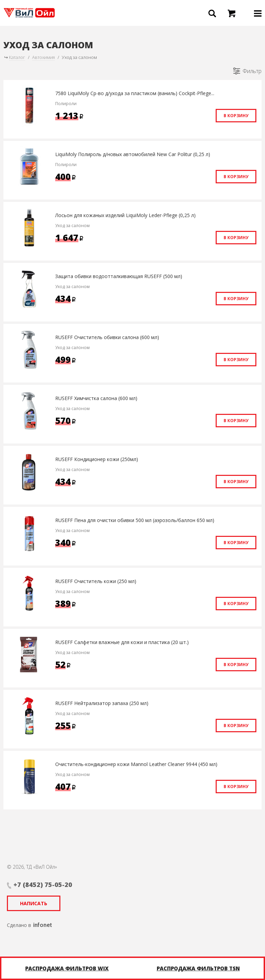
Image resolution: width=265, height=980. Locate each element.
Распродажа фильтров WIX (67, 968)
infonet (43, 925)
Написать (34, 903)
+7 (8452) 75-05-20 (43, 885)
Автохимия (43, 57)
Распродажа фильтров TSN (198, 968)
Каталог (17, 57)
